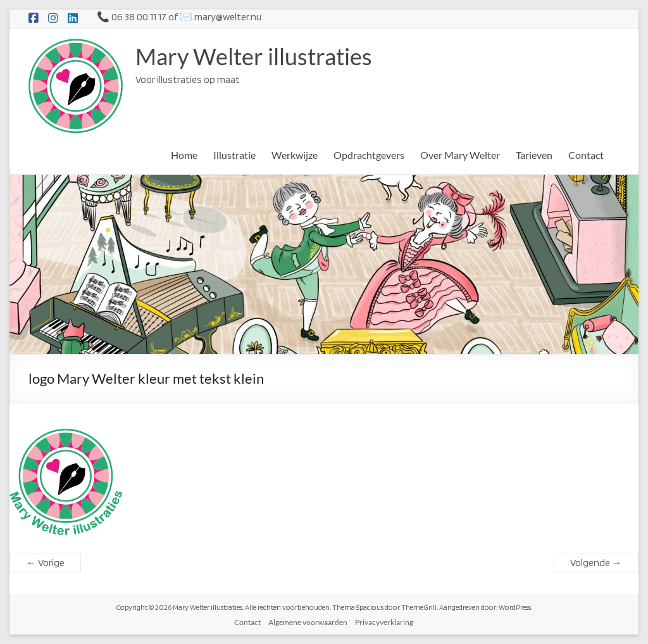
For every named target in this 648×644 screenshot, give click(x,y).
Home (184, 155)
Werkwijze (295, 155)
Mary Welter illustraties (254, 56)
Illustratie (234, 155)
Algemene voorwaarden (308, 622)
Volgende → (596, 563)
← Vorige (45, 563)
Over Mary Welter (460, 155)
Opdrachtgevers (369, 155)
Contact (586, 155)
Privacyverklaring (384, 622)
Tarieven (534, 155)
